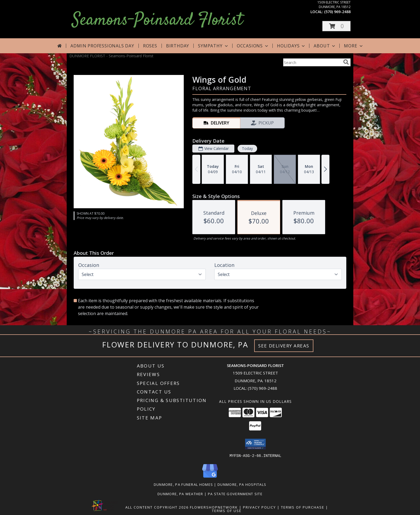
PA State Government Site (235, 494)
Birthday (178, 46)
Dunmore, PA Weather (180, 494)
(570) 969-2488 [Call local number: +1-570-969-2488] (337, 12)
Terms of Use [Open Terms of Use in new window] (227, 510)
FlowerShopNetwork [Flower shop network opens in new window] (214, 507)
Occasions (253, 46)
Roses (150, 46)
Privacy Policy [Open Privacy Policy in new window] (259, 507)
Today (247, 148)
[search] (346, 62)
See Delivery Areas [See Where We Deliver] (284, 346)
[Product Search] (312, 62)
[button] (336, 26)
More (354, 46)
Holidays (291, 46)
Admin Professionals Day (102, 46)
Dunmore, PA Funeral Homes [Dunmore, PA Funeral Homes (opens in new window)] (183, 484)
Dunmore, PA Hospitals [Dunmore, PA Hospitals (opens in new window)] (242, 484)
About (325, 46)
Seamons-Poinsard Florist (157, 20)
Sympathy (213, 46)
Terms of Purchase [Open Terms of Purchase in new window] (303, 507)
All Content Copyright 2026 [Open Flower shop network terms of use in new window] (157, 507)
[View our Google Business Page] (210, 478)
